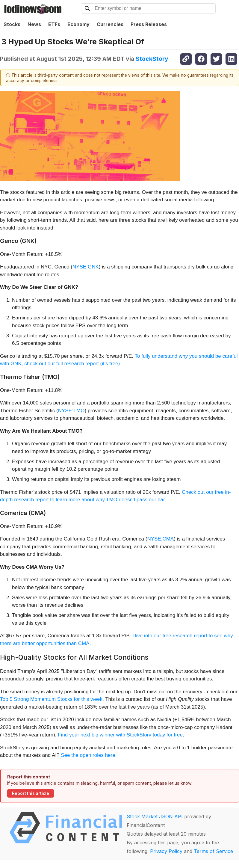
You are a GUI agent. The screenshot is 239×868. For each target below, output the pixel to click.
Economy (78, 24)
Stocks (12, 24)
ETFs (54, 24)
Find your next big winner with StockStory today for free (120, 735)
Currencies (110, 24)
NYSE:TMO (71, 411)
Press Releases (149, 24)
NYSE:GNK (86, 267)
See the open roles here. (89, 755)
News (34, 24)
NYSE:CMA (160, 539)
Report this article (31, 793)
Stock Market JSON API (155, 816)
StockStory (152, 59)
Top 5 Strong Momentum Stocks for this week (51, 699)
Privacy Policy (166, 851)
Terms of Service (213, 851)
